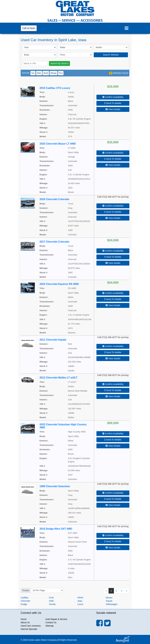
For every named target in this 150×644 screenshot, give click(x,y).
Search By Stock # (59, 63)
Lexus (80, 604)
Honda (52, 604)
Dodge (24, 604)
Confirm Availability (113, 97)
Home (24, 619)
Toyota (109, 601)
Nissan (109, 598)
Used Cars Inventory (31, 626)
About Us (25, 622)
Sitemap (50, 626)
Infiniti (80, 598)
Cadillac (25, 598)
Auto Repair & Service (56, 619)
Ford (51, 598)
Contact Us (51, 622)
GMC (52, 601)
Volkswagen (112, 604)
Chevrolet (25, 601)
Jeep (80, 601)
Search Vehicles (111, 55)
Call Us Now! (29, 28)
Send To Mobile (113, 103)
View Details (113, 109)
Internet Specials (29, 629)
